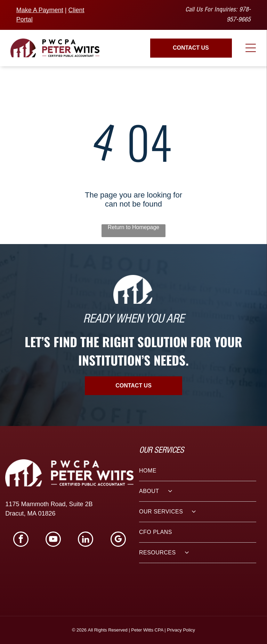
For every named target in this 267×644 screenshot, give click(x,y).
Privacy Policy (181, 630)
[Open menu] (251, 48)
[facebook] (21, 540)
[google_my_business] (118, 540)
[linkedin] (86, 540)
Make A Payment (40, 10)
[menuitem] (198, 471)
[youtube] (53, 540)
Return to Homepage (134, 227)
